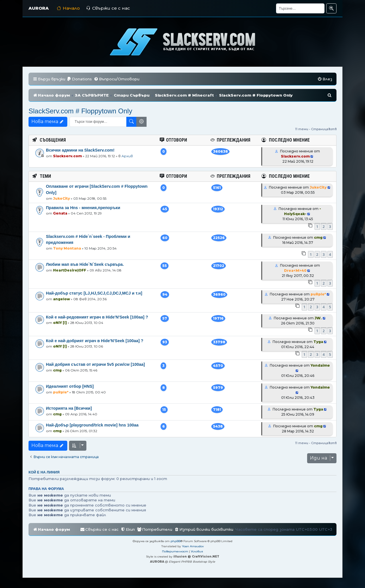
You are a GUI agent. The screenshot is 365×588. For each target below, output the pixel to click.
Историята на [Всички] (69, 408)
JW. (318, 318)
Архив (127, 156)
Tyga (318, 342)
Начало (68, 8)
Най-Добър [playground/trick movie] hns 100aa (92, 425)
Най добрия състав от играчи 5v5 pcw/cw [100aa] (95, 364)
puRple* (318, 294)
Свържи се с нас (108, 8)
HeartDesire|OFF (70, 270)
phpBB (176, 541)
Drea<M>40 (295, 270)
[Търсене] (300, 8)
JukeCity (61, 198)
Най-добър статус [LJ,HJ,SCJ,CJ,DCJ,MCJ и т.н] (94, 293)
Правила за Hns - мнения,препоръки (83, 208)
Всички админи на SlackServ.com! (80, 150)
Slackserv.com (67, 156)
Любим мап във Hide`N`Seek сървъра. (85, 264)
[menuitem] (79, 79)
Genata (60, 213)
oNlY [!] (60, 323)
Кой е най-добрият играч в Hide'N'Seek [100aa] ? (95, 341)
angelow (61, 299)
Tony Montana (67, 248)
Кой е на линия (44, 472)
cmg (318, 237)
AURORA (39, 8)
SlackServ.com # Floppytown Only (80, 111)
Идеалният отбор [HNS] (70, 386)
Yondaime (320, 365)
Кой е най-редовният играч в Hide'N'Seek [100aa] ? (97, 317)
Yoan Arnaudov (193, 546)
